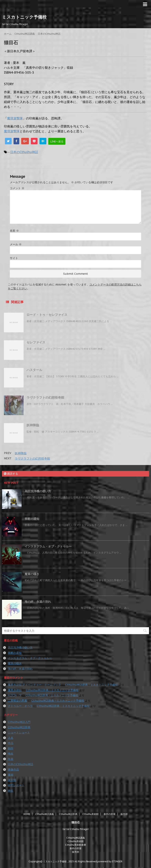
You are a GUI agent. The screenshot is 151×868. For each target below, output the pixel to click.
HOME (27, 814)
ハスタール (34, 370)
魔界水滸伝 (15, 690)
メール (16, 244)
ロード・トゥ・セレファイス (47, 315)
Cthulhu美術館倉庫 (76, 845)
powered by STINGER (110, 861)
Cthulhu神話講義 (45, 814)
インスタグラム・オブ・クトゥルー (48, 546)
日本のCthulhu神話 (24, 152)
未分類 (12, 780)
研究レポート (16, 785)
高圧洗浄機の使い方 (38, 491)
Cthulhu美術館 (91, 814)
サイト (14, 258)
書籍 (11, 775)
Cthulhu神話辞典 (19, 727)
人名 (11, 738)
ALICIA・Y (15, 695)
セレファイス (36, 342)
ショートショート (19, 733)
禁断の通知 (32, 519)
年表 (11, 759)
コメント (17, 188)
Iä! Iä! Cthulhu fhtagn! (76, 829)
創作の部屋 (110, 814)
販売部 (124, 814)
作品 (11, 743)
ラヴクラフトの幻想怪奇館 (45, 397)
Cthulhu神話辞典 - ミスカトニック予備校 (92, 685)
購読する (11, 474)
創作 (11, 748)
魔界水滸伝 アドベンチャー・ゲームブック (34, 685)
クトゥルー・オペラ (20, 706)
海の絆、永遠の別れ (38, 602)
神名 (11, 791)
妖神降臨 (33, 425)
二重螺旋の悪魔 (17, 701)
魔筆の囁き (32, 574)
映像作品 (13, 770)
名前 (14, 231)
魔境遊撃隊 (15, 118)
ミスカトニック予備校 (24, 17)
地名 (11, 754)
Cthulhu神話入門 (19, 722)
